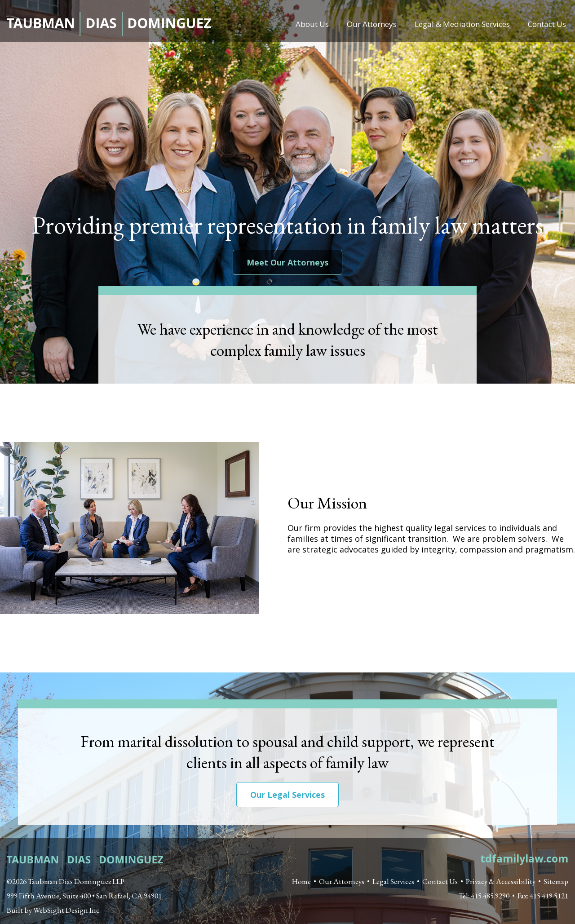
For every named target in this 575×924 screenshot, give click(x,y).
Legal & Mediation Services (462, 24)
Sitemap (556, 881)
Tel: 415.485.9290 (484, 896)
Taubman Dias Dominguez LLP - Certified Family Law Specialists (109, 24)
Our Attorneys (372, 24)
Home (301, 881)
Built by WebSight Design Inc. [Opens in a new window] (54, 910)
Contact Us (547, 24)
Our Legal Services (287, 795)
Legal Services (393, 881)
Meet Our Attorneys (287, 262)
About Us (312, 24)
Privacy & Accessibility (501, 881)
